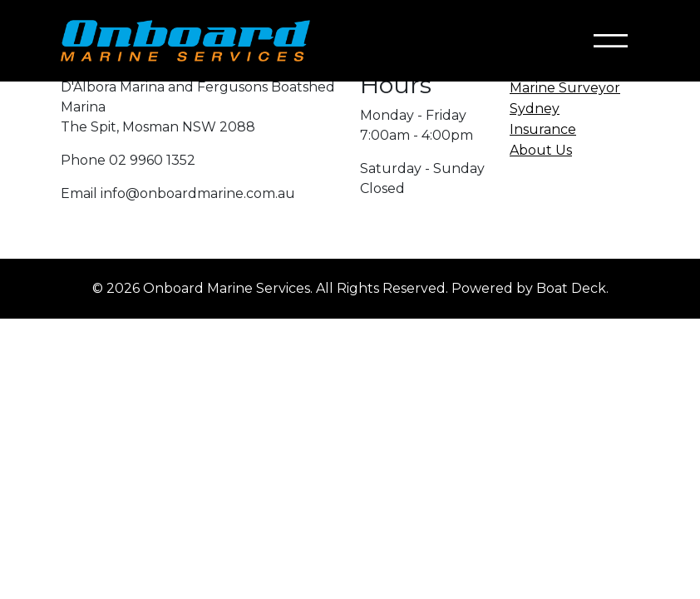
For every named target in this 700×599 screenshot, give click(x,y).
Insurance (543, 129)
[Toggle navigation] (611, 41)
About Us (541, 150)
